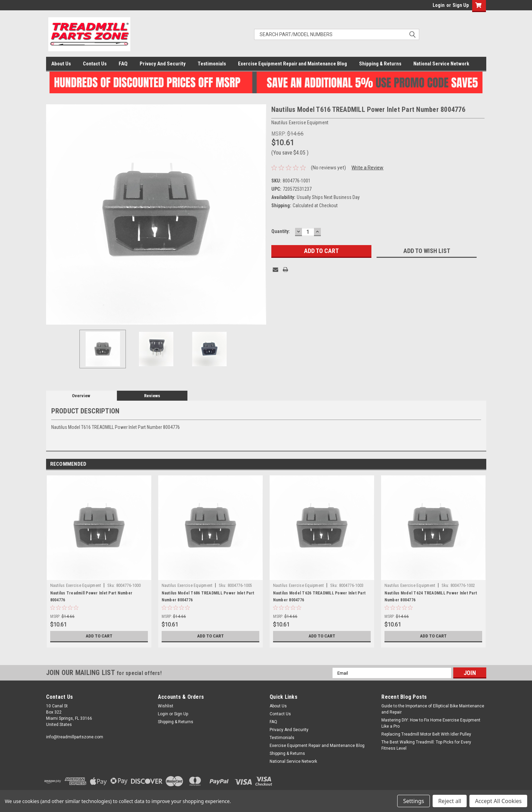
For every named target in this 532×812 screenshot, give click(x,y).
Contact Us (95, 64)
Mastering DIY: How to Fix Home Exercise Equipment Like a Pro (431, 723)
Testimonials (212, 64)
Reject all (450, 801)
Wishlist (166, 706)
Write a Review (367, 168)
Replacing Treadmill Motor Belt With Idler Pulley (426, 734)
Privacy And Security (163, 64)
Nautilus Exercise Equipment (76, 586)
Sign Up (461, 5)
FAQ (123, 64)
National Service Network (441, 64)
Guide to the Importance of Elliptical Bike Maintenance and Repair (433, 709)
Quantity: (281, 231)
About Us (61, 64)
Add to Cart (99, 636)
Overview (81, 396)
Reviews (152, 396)
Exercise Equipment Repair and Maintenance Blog (292, 64)
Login (439, 5)
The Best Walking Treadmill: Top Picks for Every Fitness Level (426, 745)
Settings (414, 801)
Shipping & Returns (380, 64)
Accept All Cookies (498, 801)
